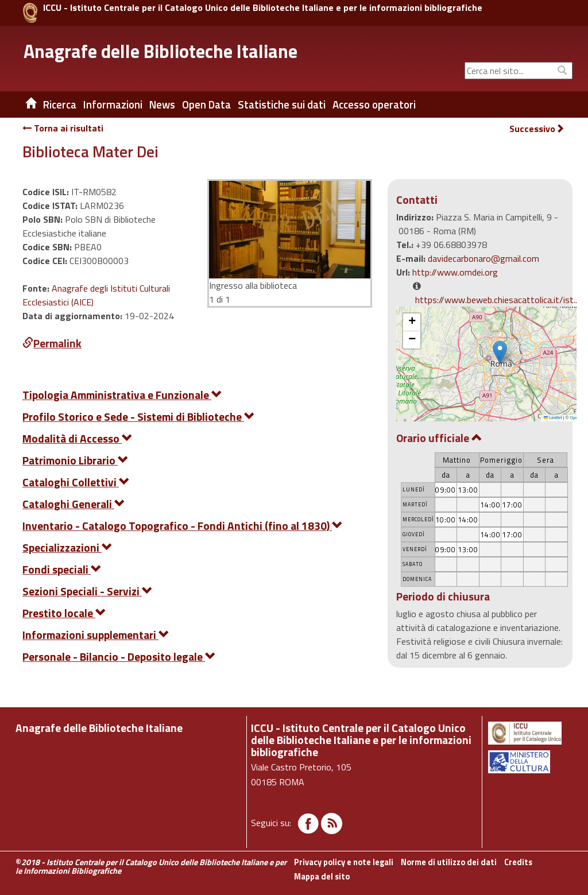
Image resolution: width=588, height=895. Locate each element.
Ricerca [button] (60, 104)
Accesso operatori (374, 104)
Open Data (206, 104)
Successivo (537, 129)
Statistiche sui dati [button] (282, 104)
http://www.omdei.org (455, 272)
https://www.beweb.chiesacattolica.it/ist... (497, 300)
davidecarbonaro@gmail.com (483, 258)
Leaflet (553, 418)
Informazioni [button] (113, 104)
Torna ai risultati (63, 128)
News (162, 104)
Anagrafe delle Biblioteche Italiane (160, 51)
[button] (500, 352)
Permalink (52, 343)
